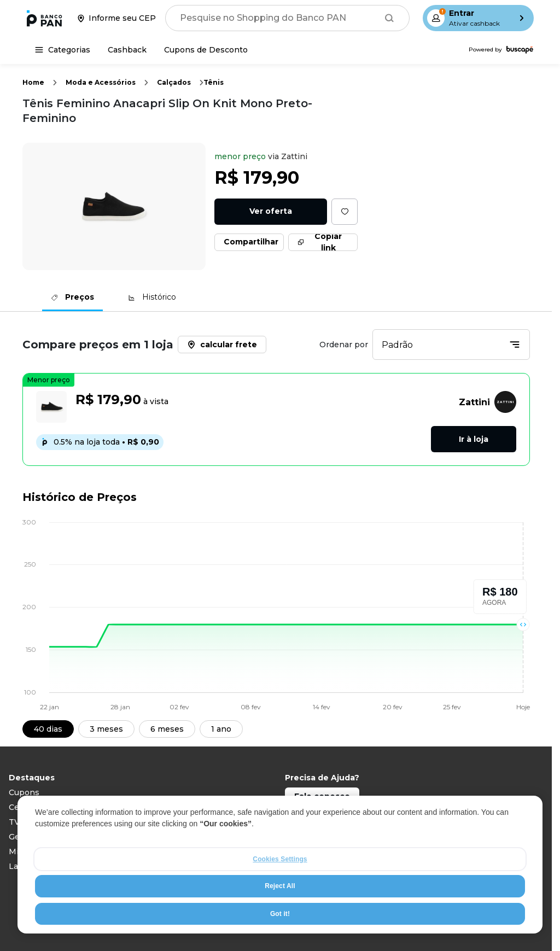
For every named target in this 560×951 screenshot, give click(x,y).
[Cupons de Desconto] (206, 50)
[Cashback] (127, 50)
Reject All (280, 886)
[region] (280, 865)
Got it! (280, 914)
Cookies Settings (280, 860)
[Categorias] (63, 50)
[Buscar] (389, 18)
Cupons (24, 792)
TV (14, 822)
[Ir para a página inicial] (44, 18)
